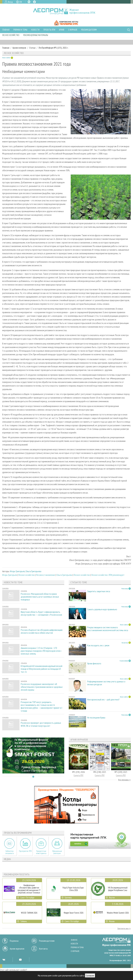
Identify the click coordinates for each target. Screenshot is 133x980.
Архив (62, 30)
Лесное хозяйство (11, 35)
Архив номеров (19, 48)
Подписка (14, 941)
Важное (74, 940)
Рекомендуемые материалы (36, 35)
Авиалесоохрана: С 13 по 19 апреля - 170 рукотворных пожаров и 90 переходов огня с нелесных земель (41, 651)
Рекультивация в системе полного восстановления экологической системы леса (108, 629)
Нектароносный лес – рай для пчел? (103, 700)
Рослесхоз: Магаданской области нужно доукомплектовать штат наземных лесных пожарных (40, 597)
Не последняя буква (96, 718)
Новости (35, 30)
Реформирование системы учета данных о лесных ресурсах (106, 683)
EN (21, 2)
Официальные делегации (57, 852)
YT (20, 960)
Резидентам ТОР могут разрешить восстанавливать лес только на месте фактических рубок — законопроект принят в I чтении (41, 706)
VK (29, 2)
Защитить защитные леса (99, 591)
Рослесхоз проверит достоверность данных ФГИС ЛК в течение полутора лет (41, 724)
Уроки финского (94, 663)
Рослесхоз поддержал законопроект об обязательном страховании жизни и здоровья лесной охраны (42, 687)
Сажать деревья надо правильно (102, 609)
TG (34, 2)
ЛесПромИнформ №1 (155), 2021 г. (54, 48)
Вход (10, 2)
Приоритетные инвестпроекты (41, 852)
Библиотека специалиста (10, 852)
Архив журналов (17, 949)
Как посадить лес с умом (98, 645)
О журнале (73, 30)
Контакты (43, 949)
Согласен (90, 975)
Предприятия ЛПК (25, 851)
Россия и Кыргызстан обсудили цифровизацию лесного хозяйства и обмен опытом (42, 631)
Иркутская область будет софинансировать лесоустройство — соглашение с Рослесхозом (41, 613)
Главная (6, 30)
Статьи (32, 48)
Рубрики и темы (20, 30)
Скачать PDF (79, 775)
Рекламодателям (89, 30)
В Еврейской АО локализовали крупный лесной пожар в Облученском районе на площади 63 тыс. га (42, 669)
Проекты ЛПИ (49, 30)
